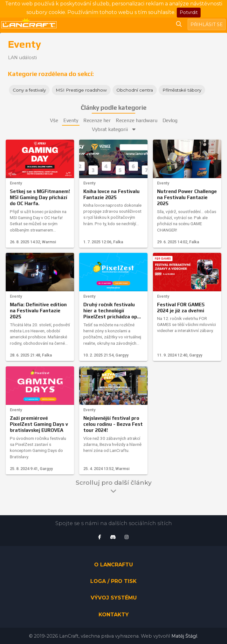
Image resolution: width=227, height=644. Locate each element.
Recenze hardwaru (137, 120)
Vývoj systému (114, 598)
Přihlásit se (207, 24)
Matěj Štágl (184, 636)
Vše (54, 120)
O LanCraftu (113, 565)
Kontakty (114, 615)
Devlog (170, 120)
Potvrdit (189, 12)
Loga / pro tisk (113, 581)
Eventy (71, 120)
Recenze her (97, 120)
